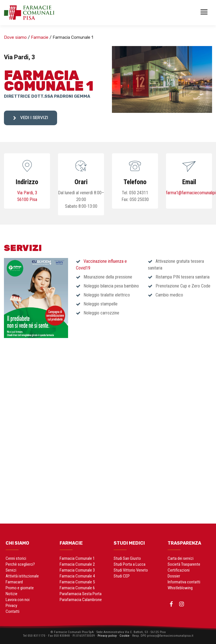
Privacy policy (106, 635)
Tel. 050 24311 (135, 193)
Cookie (124, 635)
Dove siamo (15, 37)
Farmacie (40, 37)
